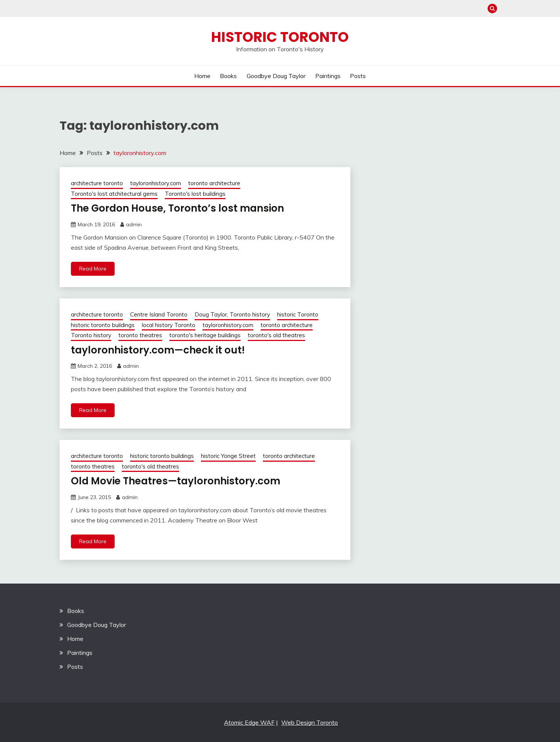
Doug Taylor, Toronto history (232, 314)
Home (202, 76)
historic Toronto (298, 314)
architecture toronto (97, 183)
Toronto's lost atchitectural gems (114, 194)
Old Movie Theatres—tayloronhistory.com (176, 481)
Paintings (328, 76)
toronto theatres (140, 335)
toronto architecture (214, 183)
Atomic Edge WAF (249, 722)
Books (228, 76)
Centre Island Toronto (159, 314)
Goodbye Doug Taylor (276, 76)
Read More (93, 269)
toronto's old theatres (276, 335)
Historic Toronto (280, 37)
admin (134, 224)
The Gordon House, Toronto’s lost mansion (177, 208)
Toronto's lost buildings (195, 194)
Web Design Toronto (310, 722)
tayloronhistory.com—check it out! (158, 350)
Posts (358, 76)
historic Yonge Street (228, 456)
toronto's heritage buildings (205, 335)
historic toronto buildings (103, 325)
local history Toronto (169, 325)
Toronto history (91, 335)
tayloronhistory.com (156, 183)
